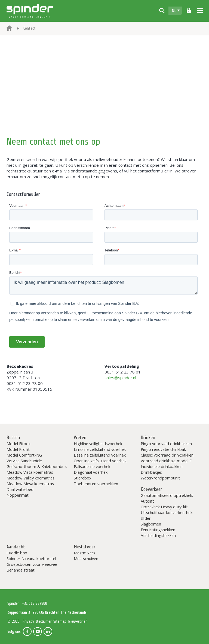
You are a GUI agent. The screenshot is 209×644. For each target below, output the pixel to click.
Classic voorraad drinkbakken (167, 455)
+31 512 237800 (34, 604)
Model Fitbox (19, 443)
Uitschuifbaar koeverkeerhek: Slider (167, 515)
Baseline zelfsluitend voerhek (100, 455)
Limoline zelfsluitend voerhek (100, 449)
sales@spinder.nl (120, 378)
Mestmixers (84, 553)
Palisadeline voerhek (92, 466)
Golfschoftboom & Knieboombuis (37, 466)
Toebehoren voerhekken (96, 484)
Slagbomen (151, 524)
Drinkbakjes (151, 472)
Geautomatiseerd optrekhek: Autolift (167, 498)
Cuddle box (17, 553)
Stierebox (83, 478)
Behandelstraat (21, 570)
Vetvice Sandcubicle (24, 461)
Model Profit (18, 449)
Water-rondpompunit (160, 478)
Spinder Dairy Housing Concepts (30, 11)
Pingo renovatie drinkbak (163, 449)
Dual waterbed (20, 489)
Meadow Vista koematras (30, 472)
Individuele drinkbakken (162, 466)
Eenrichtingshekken (158, 530)
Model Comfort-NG (24, 455)
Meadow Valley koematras (30, 478)
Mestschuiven (86, 558)
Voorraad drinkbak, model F (166, 461)
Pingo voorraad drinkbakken (166, 443)
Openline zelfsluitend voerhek (100, 461)
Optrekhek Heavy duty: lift (164, 507)
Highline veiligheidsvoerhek (98, 443)
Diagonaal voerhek (91, 472)
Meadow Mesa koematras (30, 484)
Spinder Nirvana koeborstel (31, 558)
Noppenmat (18, 495)
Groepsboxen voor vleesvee (32, 564)
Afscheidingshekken (158, 535)
